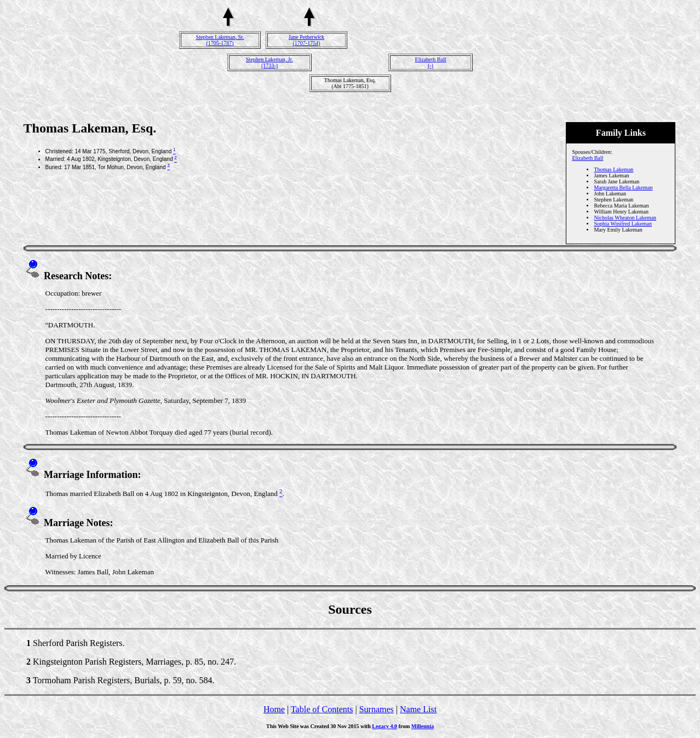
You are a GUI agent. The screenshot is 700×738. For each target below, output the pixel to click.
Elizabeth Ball (587, 158)
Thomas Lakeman (613, 169)
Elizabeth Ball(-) (431, 62)
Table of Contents (322, 709)
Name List (418, 709)
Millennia (423, 726)
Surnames (377, 709)
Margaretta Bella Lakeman (623, 188)
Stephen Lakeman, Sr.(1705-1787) (220, 40)
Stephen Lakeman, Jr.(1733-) (269, 62)
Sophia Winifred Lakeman (623, 224)
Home (274, 709)
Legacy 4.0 (385, 726)
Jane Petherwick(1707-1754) (306, 40)
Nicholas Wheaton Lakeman (625, 218)
